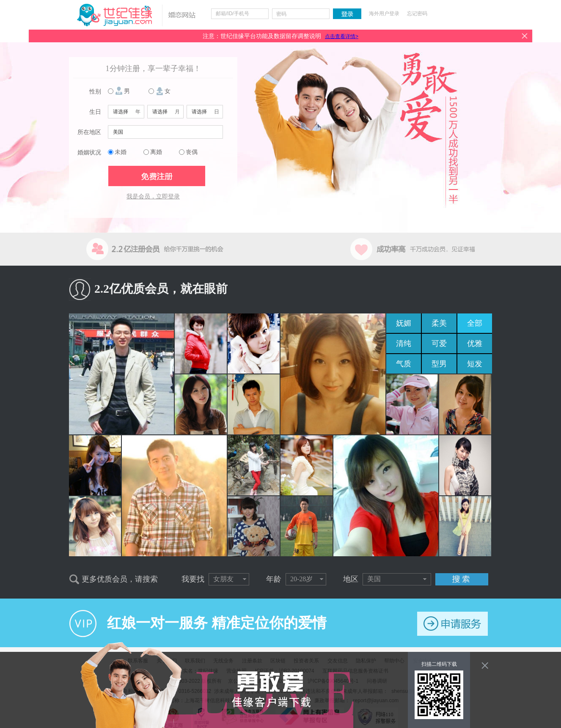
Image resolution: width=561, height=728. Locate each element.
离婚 (156, 152)
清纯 (404, 343)
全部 (475, 323)
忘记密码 (417, 14)
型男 (439, 364)
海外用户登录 (384, 14)
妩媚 (404, 323)
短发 (475, 364)
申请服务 (452, 624)
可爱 (439, 343)
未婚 (121, 152)
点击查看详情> (342, 36)
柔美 (439, 323)
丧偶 (192, 152)
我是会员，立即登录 (153, 196)
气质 (404, 364)
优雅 (475, 343)
